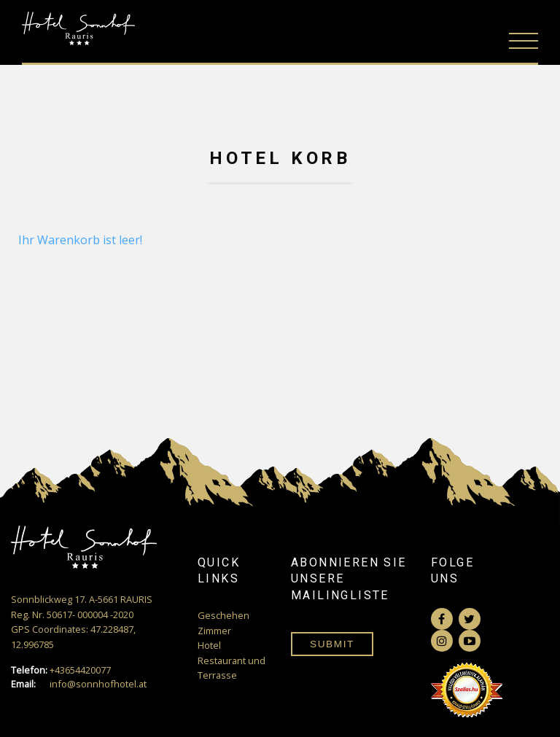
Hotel (209, 645)
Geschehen (223, 615)
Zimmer (214, 631)
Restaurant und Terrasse (232, 668)
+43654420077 (61, 670)
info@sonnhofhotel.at (79, 684)
